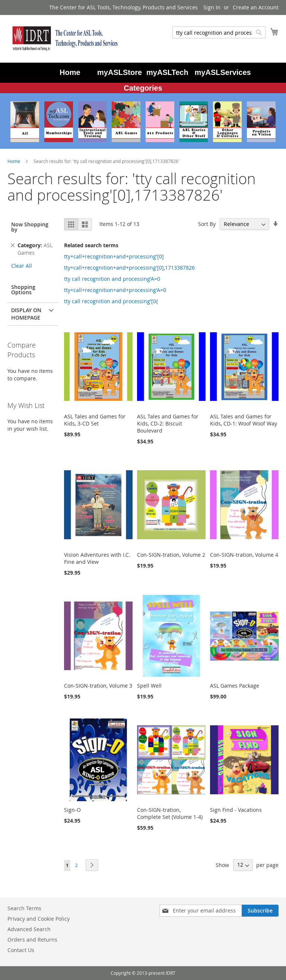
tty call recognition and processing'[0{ (111, 301)
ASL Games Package (235, 686)
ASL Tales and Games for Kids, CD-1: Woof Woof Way (244, 420)
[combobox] (219, 32)
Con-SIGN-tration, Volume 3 (98, 686)
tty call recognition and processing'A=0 (112, 279)
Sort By (207, 224)
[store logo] (63, 38)
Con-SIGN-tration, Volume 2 (171, 555)
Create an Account (256, 7)
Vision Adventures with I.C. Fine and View (97, 558)
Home (14, 161)
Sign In (212, 7)
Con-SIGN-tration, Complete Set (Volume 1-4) (170, 813)
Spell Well (149, 686)
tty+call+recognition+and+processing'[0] (114, 256)
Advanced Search (29, 929)
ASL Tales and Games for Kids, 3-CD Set (95, 420)
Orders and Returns (32, 940)
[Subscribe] (260, 911)
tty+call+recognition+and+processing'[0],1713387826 (129, 268)
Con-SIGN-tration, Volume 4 (244, 555)
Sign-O (72, 810)
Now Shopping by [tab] (30, 227)
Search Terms (24, 908)
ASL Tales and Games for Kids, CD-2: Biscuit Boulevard (168, 423)
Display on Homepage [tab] (26, 314)
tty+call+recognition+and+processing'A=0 (115, 290)
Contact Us (21, 950)
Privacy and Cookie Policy (39, 919)
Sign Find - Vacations (236, 810)
